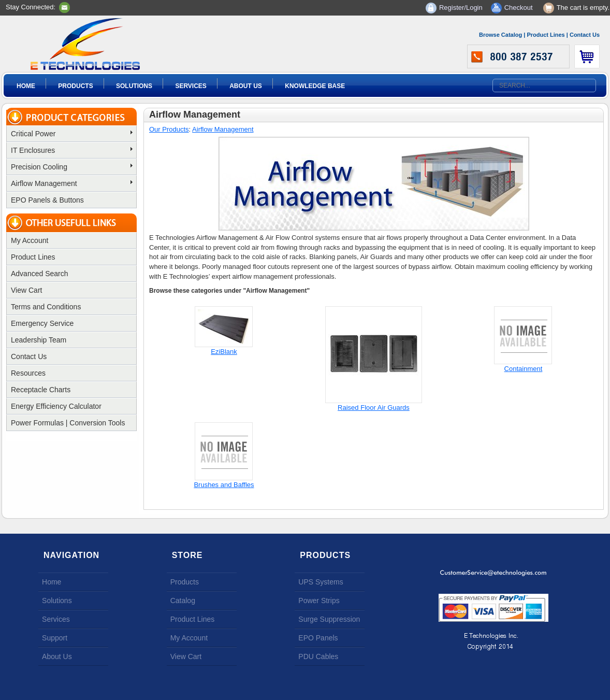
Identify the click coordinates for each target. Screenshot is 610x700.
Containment (524, 369)
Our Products (169, 129)
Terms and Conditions (46, 307)
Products (75, 86)
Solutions (134, 86)
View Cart (26, 290)
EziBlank (224, 352)
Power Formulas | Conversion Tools (68, 423)
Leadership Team (39, 340)
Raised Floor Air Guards (374, 408)
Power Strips (319, 601)
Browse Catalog (500, 35)
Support (55, 638)
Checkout (519, 8)
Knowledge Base (315, 86)
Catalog (183, 601)
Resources (28, 373)
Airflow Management (72, 183)
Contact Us (585, 35)
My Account (30, 240)
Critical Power (72, 134)
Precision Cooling (72, 167)
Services (191, 86)
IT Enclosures (72, 150)
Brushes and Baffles (224, 485)
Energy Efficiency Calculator (56, 406)
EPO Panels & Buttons (47, 200)
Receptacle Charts (41, 390)
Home (26, 86)
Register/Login (461, 8)
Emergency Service (42, 323)
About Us (246, 86)
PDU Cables (318, 656)
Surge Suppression (329, 619)
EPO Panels (318, 638)
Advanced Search (40, 274)
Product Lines (546, 35)
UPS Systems (321, 582)
